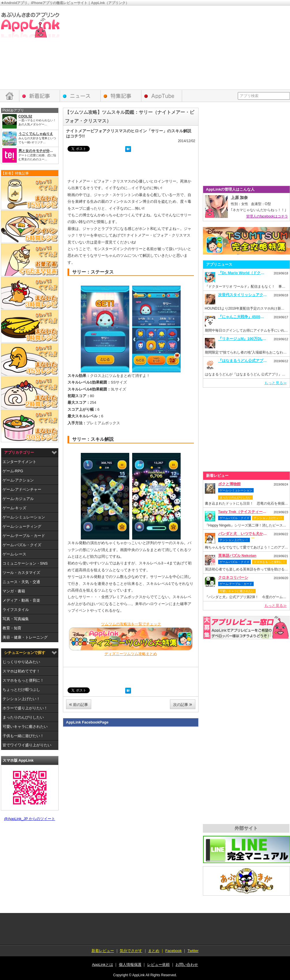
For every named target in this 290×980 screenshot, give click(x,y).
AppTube (162, 96)
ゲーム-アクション (18, 480)
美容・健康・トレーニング (25, 637)
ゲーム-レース (14, 554)
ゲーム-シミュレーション (24, 517)
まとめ (154, 951)
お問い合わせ (187, 965)
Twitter (193, 951)
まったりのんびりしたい (23, 717)
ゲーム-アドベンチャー (22, 489)
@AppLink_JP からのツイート (30, 819)
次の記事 (183, 704)
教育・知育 (12, 628)
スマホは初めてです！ (21, 671)
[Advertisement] (217, 49)
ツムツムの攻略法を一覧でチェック (131, 624)
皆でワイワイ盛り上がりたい (27, 745)
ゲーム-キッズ (14, 508)
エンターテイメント (19, 462)
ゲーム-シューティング (22, 526)
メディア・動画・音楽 (21, 600)
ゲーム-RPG (13, 471)
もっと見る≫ (276, 383)
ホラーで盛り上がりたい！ (25, 708)
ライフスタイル (16, 610)
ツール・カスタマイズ (21, 573)
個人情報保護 (130, 965)
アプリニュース (80, 96)
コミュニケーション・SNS (25, 563)
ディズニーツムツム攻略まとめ (131, 654)
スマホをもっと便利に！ (23, 680)
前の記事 (79, 704)
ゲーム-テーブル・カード (24, 536)
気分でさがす (131, 951)
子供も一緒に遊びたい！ (23, 736)
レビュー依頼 (246, 628)
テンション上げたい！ (21, 699)
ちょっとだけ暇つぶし (21, 690)
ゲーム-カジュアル (18, 499)
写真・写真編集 (16, 619)
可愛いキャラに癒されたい (25, 727)
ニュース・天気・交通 (21, 582)
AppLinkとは (103, 965)
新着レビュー (40, 96)
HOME (10, 96)
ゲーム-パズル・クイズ (22, 545)
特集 (121, 96)
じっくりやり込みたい (21, 662)
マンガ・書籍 (14, 591)
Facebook (174, 951)
